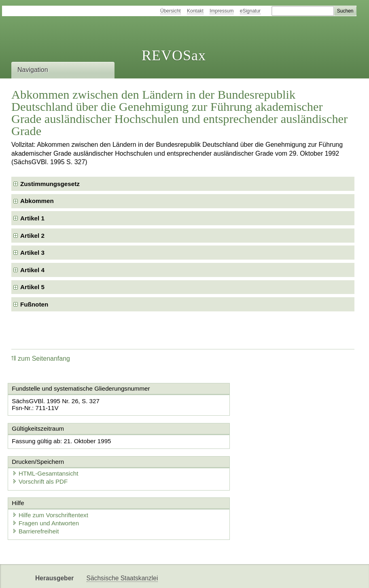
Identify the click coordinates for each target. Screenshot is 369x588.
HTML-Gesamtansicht (228, 441)
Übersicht (171, 11)
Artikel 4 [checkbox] (32, 270)
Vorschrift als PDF (223, 449)
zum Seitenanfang (41, 359)
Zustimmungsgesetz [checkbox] (50, 184)
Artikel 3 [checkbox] (32, 253)
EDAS (179, 575)
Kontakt (195, 11)
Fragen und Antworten (49, 491)
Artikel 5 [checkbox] (32, 287)
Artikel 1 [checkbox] (32, 218)
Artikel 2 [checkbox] (32, 236)
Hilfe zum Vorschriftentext (53, 483)
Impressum (222, 11)
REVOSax (174, 55)
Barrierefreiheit (38, 499)
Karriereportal (143, 575)
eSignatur (250, 11)
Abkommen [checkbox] (37, 201)
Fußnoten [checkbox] (34, 304)
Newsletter (102, 575)
